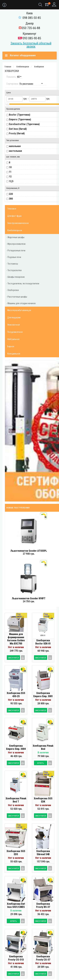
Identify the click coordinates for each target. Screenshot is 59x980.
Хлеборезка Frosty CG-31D (16, 958)
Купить (41, 763)
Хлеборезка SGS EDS (16, 853)
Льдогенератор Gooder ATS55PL (29, 551)
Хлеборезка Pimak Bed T (16, 800)
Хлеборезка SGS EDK (43, 800)
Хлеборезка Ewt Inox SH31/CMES (16, 905)
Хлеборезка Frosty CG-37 (43, 958)
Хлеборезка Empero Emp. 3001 (43, 695)
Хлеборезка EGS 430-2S (16, 695)
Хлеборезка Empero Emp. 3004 (16, 747)
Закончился (13, 658)
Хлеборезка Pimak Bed (43, 747)
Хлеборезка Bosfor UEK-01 (43, 642)
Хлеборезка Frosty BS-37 (43, 905)
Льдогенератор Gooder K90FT (29, 598)
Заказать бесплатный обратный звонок (31, 45)
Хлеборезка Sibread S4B (43, 853)
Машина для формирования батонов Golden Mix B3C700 (16, 639)
